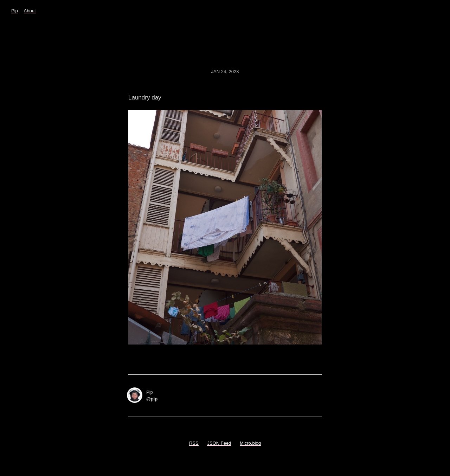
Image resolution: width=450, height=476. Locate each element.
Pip (15, 11)
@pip (152, 399)
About (30, 11)
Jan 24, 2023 (225, 72)
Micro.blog (250, 443)
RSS (194, 443)
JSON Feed (219, 443)
